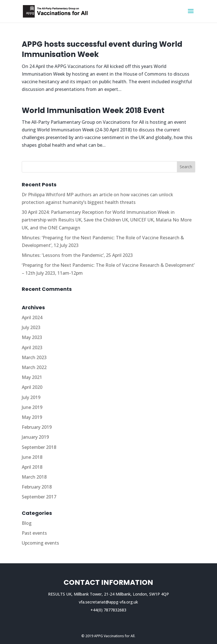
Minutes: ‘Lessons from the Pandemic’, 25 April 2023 (77, 255)
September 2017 (39, 497)
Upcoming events (40, 543)
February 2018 (37, 487)
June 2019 (32, 407)
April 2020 (32, 387)
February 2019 (37, 427)
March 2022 (34, 367)
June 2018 (32, 457)
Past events (34, 533)
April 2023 (32, 347)
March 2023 (34, 357)
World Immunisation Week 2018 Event (93, 110)
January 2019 (35, 437)
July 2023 (31, 327)
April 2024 (32, 317)
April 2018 (32, 467)
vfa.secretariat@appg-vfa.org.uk (108, 602)
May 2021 (32, 377)
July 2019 (31, 397)
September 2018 (39, 447)
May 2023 (32, 337)
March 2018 (34, 477)
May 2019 (32, 417)
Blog (27, 523)
